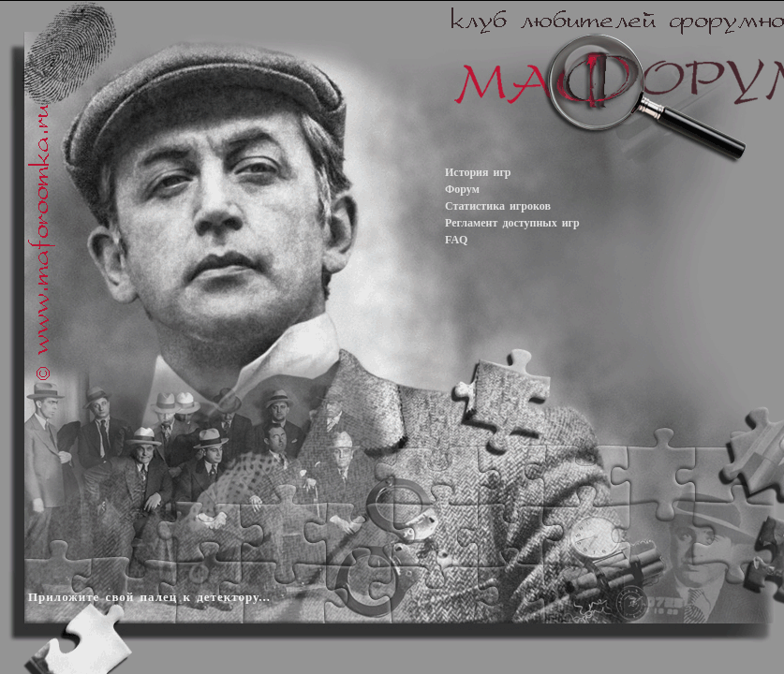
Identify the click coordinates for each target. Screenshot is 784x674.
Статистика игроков (498, 206)
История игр (478, 172)
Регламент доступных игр (512, 223)
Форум (462, 189)
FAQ (456, 240)
